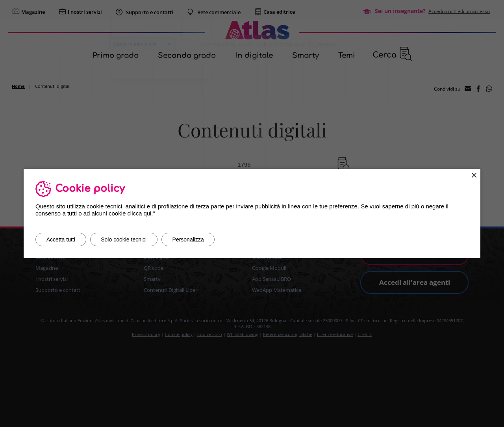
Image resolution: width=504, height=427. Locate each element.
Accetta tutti (62, 239)
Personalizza (195, 239)
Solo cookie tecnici (128, 239)
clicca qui (139, 213)
